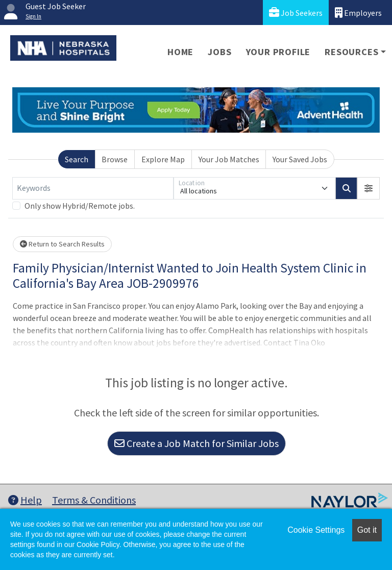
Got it (367, 530)
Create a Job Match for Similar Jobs (197, 443)
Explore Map (163, 159)
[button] (369, 188)
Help (25, 500)
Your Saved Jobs (300, 159)
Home (180, 52)
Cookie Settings (316, 530)
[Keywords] (93, 188)
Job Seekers (296, 13)
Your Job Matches (229, 159)
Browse (115, 159)
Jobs (219, 52)
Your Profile (278, 52)
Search (77, 159)
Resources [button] (351, 52)
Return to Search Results (62, 244)
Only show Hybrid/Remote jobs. (80, 206)
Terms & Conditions (94, 500)
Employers (358, 13)
